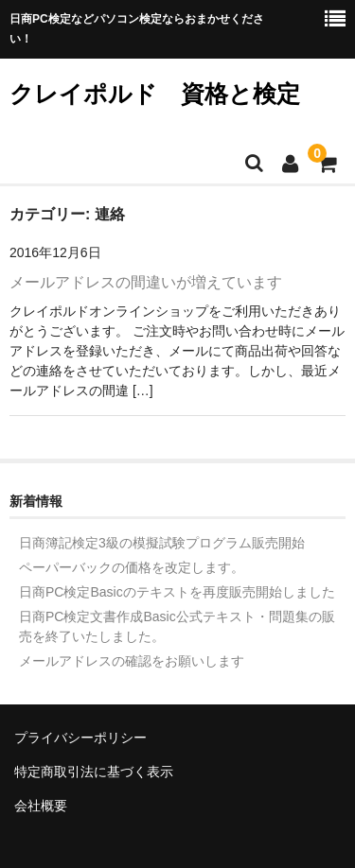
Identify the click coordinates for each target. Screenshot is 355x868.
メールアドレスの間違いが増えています (146, 282)
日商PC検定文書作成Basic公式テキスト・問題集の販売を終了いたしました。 (177, 626)
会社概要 (41, 806)
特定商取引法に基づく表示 (94, 772)
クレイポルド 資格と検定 (155, 94)
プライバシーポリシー (80, 738)
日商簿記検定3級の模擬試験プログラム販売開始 (162, 543)
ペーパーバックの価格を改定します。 (132, 567)
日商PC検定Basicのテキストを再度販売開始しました (177, 592)
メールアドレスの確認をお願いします (132, 661)
